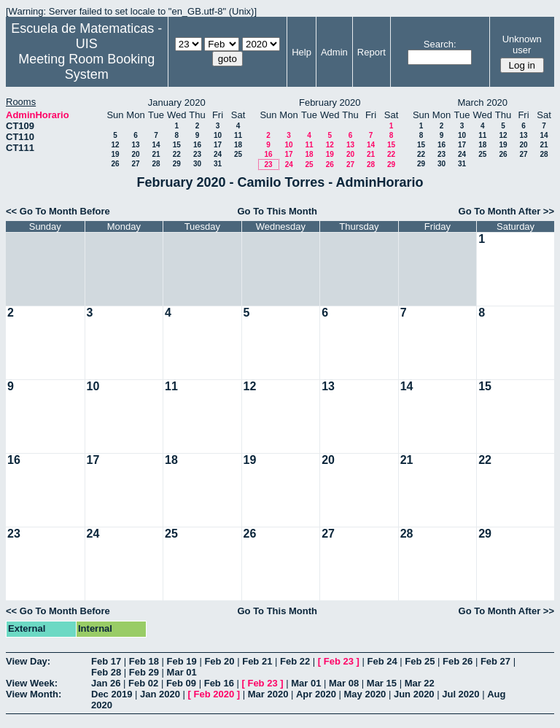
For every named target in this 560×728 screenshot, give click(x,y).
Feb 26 (458, 661)
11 (238, 135)
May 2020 (365, 694)
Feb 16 (219, 683)
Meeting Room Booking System (86, 67)
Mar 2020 (268, 694)
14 (156, 145)
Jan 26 (106, 683)
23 (197, 154)
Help (302, 52)
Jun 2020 (414, 694)
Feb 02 (143, 683)
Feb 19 (182, 661)
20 (135, 154)
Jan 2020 (160, 694)
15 (177, 145)
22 (177, 154)
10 (218, 135)
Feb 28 (106, 672)
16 (197, 145)
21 (156, 154)
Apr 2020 (316, 694)
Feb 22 (295, 661)
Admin (334, 52)
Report (372, 52)
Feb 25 (420, 661)
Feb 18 (144, 661)
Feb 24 (382, 661)
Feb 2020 (214, 694)
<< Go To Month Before (58, 211)
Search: (440, 44)
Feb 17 (106, 661)
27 (135, 164)
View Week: (32, 683)
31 (218, 164)
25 (238, 154)
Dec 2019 (112, 694)
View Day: (28, 661)
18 (238, 145)
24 (218, 154)
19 (115, 154)
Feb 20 (219, 661)
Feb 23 (339, 661)
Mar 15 (382, 683)
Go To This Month (277, 211)
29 (177, 164)
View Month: (34, 694)
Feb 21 (257, 661)
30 (197, 164)
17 (218, 145)
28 (156, 164)
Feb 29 (144, 672)
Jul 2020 (460, 694)
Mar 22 (420, 683)
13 (135, 145)
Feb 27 (495, 661)
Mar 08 (344, 683)
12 (115, 145)
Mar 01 (182, 672)
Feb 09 (181, 683)
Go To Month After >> (506, 211)
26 (115, 164)
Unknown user (522, 44)
